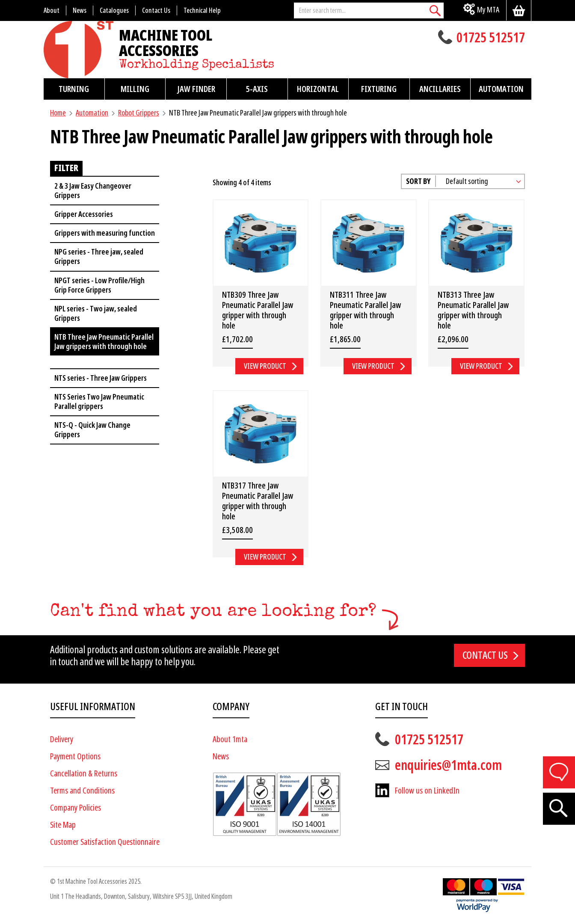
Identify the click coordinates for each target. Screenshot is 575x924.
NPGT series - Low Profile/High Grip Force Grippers (99, 285)
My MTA (488, 10)
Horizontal (318, 89)
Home (58, 113)
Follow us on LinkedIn (427, 791)
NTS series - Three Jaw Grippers (101, 378)
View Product (265, 366)
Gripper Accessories (84, 214)
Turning (74, 89)
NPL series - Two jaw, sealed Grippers (96, 313)
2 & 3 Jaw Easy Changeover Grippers (93, 191)
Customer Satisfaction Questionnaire (105, 842)
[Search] (435, 10)
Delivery (62, 739)
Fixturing (379, 89)
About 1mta (230, 739)
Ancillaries (440, 89)
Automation (501, 89)
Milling (135, 89)
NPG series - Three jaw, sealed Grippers (99, 256)
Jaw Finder (196, 89)
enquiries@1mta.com (448, 765)
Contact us (485, 655)
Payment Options (75, 757)
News (221, 757)
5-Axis (257, 89)
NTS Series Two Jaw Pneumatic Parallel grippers (99, 401)
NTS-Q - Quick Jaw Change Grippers (92, 430)
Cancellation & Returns (84, 774)
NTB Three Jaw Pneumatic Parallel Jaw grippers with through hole (104, 342)
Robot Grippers (139, 113)
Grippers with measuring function (105, 233)
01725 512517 (491, 38)
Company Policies (76, 808)
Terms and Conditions (82, 791)
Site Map (63, 825)
